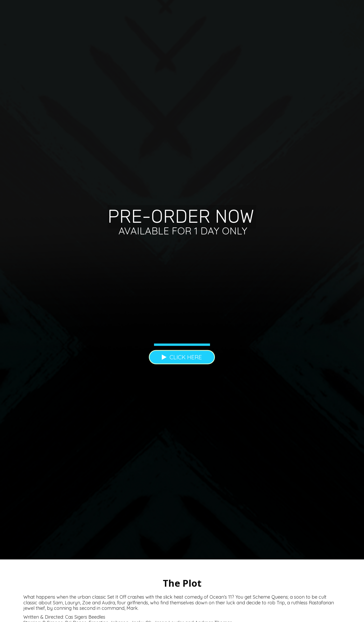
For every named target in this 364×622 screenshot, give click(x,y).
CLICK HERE (182, 357)
